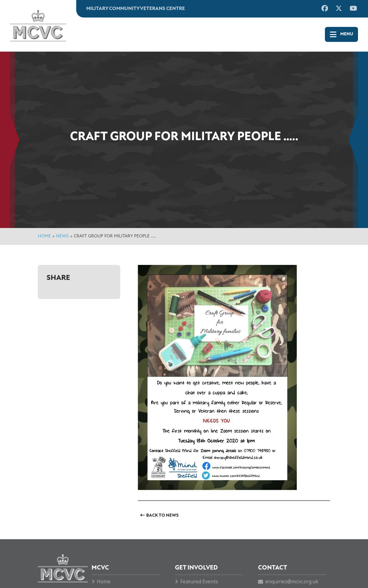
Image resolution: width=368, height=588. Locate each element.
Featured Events (199, 582)
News (62, 236)
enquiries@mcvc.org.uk (292, 582)
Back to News (162, 516)
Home (44, 236)
